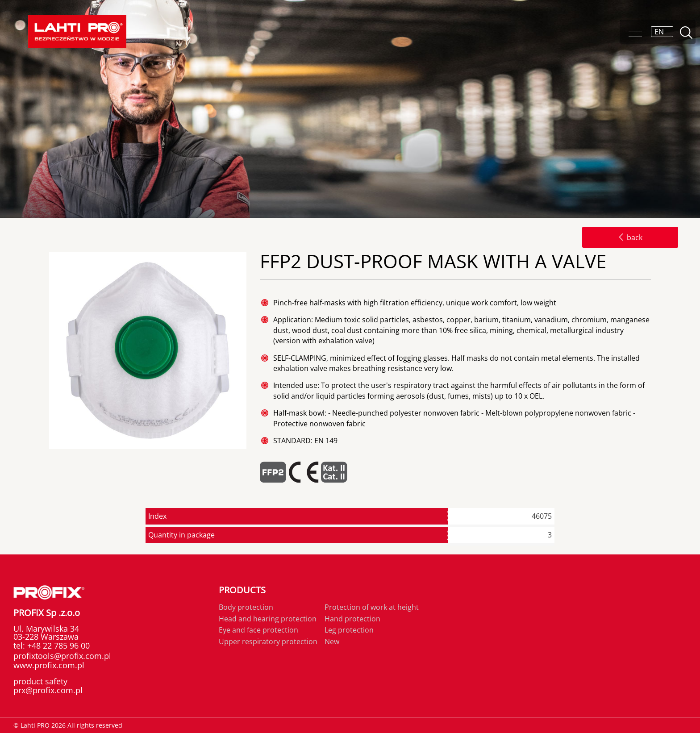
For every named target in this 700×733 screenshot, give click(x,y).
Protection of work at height (372, 607)
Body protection (246, 607)
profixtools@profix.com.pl (62, 656)
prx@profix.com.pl (48, 690)
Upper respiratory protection (268, 641)
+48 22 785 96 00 (57, 646)
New (332, 641)
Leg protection (349, 630)
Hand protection (352, 619)
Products (242, 590)
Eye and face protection (258, 630)
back (630, 237)
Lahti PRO (77, 31)
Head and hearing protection (268, 619)
